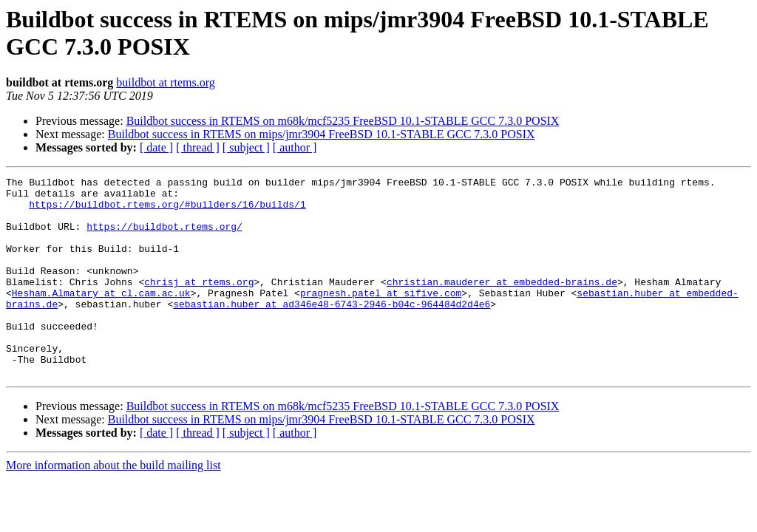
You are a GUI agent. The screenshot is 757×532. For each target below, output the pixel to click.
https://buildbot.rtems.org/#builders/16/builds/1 (167, 211)
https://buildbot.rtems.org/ (164, 237)
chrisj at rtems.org (199, 304)
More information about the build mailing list (113, 505)
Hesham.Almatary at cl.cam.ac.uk (101, 317)
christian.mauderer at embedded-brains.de (502, 304)
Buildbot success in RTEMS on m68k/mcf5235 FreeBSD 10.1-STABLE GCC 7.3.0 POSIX (343, 121)
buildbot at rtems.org (165, 82)
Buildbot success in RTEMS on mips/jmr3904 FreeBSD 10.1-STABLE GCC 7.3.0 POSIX (322, 134)
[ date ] (156, 147)
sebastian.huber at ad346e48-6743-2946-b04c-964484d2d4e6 (332, 330)
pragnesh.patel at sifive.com (381, 317)
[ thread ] (198, 147)
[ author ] (295, 147)
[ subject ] (246, 147)
